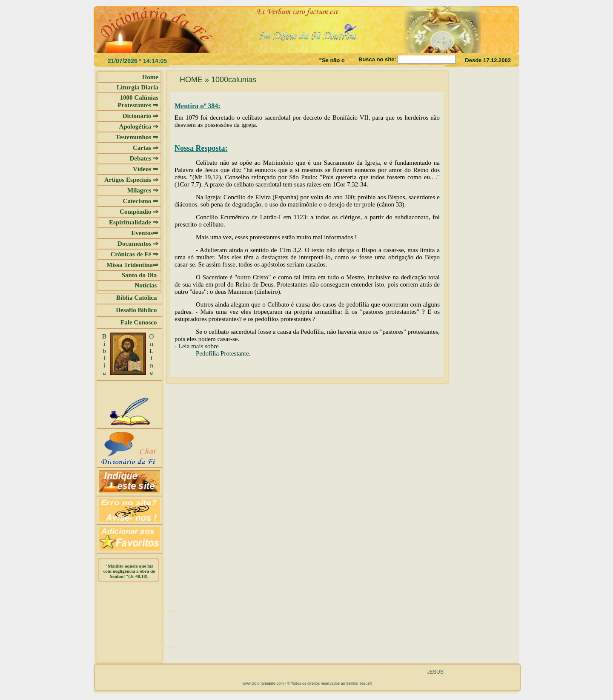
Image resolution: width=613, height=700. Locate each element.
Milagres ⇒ (143, 190)
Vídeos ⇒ (146, 169)
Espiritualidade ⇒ (134, 222)
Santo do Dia (140, 275)
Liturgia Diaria (137, 87)
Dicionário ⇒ (140, 116)
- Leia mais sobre (197, 346)
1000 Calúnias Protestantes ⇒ (138, 101)
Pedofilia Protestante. (223, 353)
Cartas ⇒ (146, 148)
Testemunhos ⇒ (137, 137)
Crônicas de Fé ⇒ (134, 254)
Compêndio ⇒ (139, 212)
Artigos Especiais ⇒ (131, 180)
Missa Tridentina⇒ (132, 265)
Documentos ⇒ (138, 244)
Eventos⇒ (145, 233)
